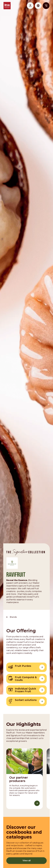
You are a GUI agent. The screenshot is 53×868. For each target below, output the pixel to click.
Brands (13, 616)
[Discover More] (37, 801)
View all (26, 859)
